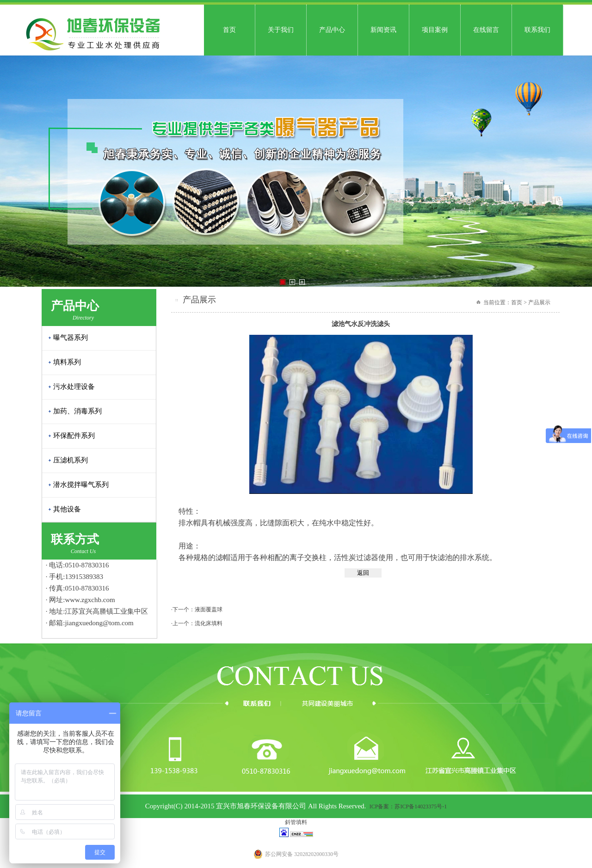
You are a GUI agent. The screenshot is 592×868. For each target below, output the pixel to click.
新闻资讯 (383, 30)
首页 (229, 30)
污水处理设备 (74, 387)
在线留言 (486, 30)
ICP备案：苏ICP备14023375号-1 (408, 806)
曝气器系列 (71, 338)
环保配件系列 (74, 436)
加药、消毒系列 (77, 411)
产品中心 (332, 30)
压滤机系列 (71, 460)
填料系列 (67, 362)
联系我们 (537, 30)
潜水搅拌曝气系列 (81, 485)
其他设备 (67, 509)
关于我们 (281, 30)
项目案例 (435, 30)
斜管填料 (296, 822)
